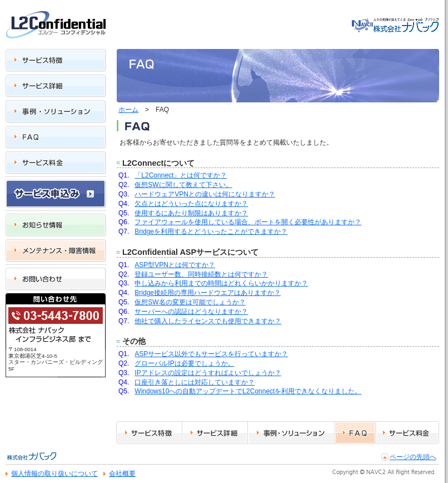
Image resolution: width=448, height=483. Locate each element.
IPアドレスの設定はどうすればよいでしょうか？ (208, 373)
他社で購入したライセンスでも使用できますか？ (208, 321)
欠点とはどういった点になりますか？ (191, 204)
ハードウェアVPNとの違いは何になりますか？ (205, 194)
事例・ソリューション (282, 451)
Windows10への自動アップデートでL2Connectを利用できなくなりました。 (248, 391)
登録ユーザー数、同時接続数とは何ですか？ (201, 274)
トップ (361, 48)
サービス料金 (396, 451)
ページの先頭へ (413, 457)
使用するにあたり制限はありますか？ (191, 213)
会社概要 (122, 474)
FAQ (342, 451)
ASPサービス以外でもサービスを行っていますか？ (211, 354)
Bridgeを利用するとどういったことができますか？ (211, 231)
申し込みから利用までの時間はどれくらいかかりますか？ (221, 283)
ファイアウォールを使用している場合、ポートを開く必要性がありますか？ (248, 222)
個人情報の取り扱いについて (54, 474)
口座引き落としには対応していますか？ (195, 382)
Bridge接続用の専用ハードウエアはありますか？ (208, 293)
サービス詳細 (202, 451)
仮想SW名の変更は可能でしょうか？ (190, 302)
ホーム (128, 110)
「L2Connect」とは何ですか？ (181, 175)
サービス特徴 (136, 451)
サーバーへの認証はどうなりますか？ (191, 312)
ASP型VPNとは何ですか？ (175, 265)
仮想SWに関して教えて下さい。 (183, 185)
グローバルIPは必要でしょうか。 (184, 363)
